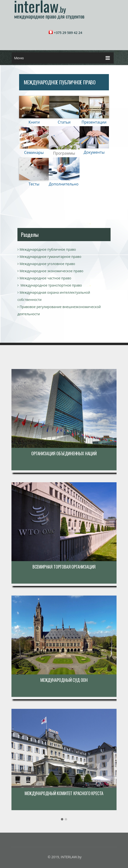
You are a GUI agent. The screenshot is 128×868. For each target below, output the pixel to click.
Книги (34, 122)
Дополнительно (64, 184)
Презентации (94, 122)
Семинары (34, 152)
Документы (94, 152)
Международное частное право (44, 278)
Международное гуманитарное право (49, 257)
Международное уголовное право (46, 264)
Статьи (64, 122)
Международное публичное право (47, 249)
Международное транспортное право (50, 285)
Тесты (34, 184)
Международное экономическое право (50, 271)
